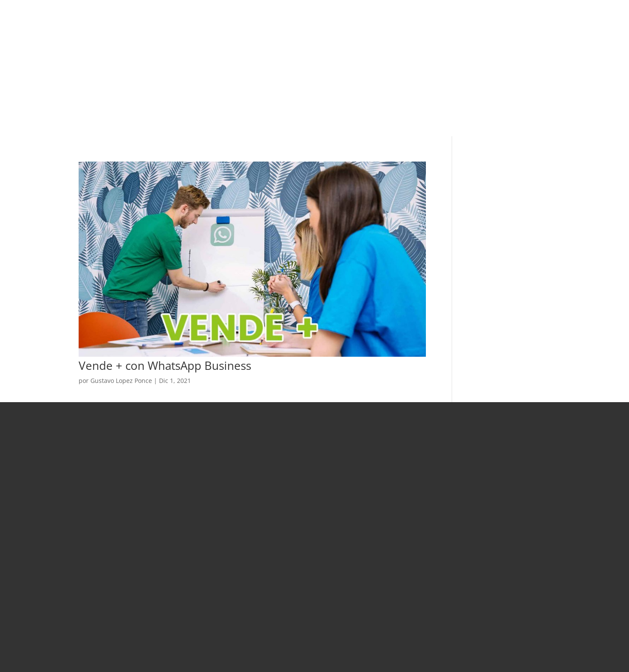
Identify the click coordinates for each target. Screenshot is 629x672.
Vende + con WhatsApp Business (165, 365)
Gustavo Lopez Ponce (121, 381)
